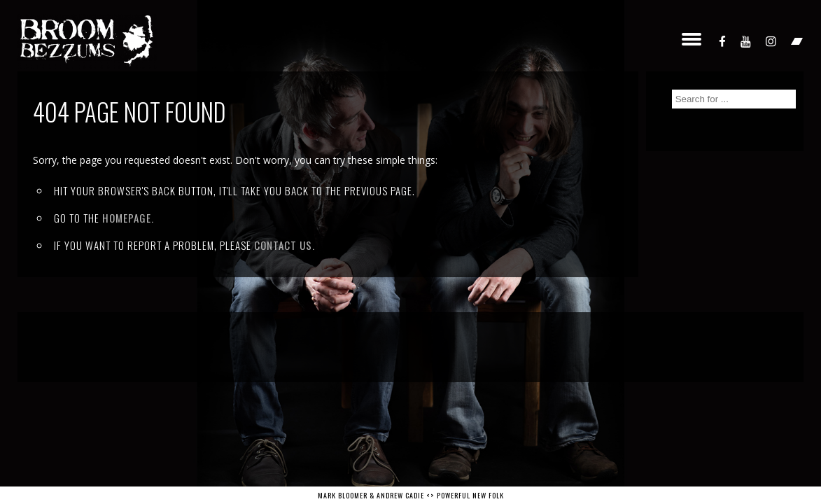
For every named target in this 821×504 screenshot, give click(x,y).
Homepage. (128, 218)
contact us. (285, 245)
